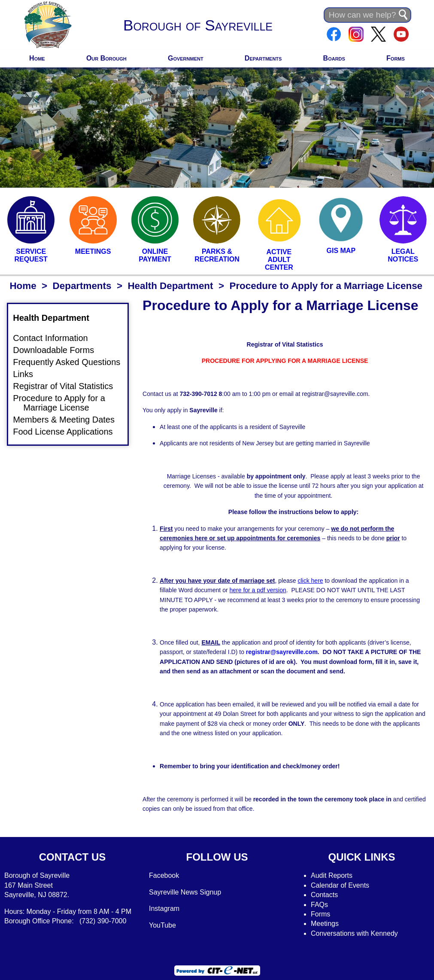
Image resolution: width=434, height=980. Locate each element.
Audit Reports (332, 875)
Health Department (170, 286)
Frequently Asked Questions (72, 362)
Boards (334, 58)
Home (37, 58)
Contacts (324, 895)
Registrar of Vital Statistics (68, 386)
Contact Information (56, 338)
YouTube (162, 925)
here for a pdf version (258, 590)
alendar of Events (343, 885)
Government (186, 58)
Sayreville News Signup (185, 892)
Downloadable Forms (59, 350)
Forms (396, 58)
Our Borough (106, 58)
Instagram (164, 908)
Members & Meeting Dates (69, 420)
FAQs (319, 905)
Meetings (325, 924)
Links (28, 374)
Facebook (164, 875)
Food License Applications (68, 432)
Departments (263, 58)
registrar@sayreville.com (282, 652)
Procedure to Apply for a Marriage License (64, 403)
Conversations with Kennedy (354, 933)
